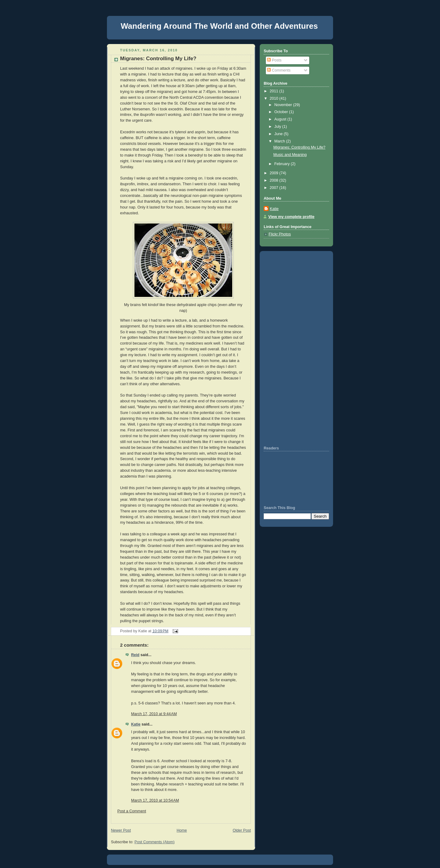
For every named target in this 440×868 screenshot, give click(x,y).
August (281, 119)
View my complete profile (291, 217)
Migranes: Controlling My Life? (158, 59)
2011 (275, 91)
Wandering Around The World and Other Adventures (219, 26)
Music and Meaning (290, 155)
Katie (136, 724)
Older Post (242, 830)
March (280, 141)
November (284, 105)
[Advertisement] (282, 348)
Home (182, 830)
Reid (135, 655)
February (283, 164)
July (278, 127)
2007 (275, 188)
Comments (279, 70)
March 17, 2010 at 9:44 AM (154, 714)
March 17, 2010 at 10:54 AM (155, 800)
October (282, 112)
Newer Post (121, 830)
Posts (274, 60)
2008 (275, 180)
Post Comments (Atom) (154, 842)
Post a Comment (132, 811)
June (279, 134)
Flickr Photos (280, 234)
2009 (275, 173)
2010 (275, 98)
